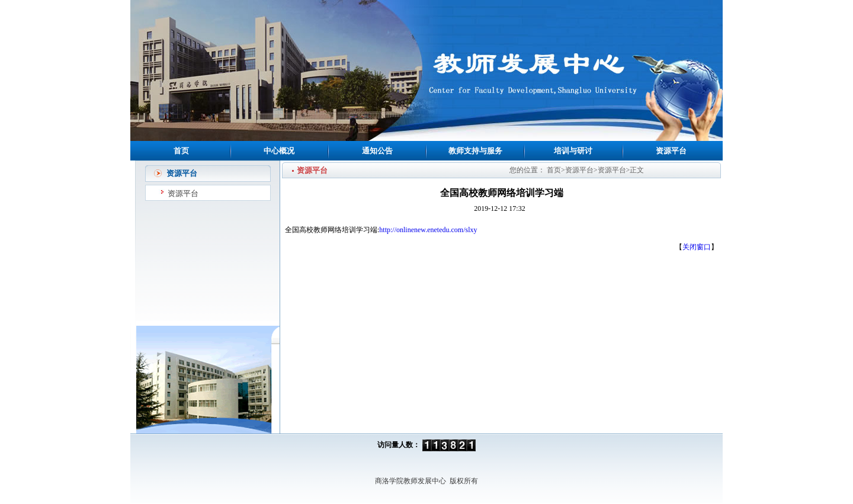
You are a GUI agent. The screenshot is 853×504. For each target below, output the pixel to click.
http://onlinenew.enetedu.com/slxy (428, 230)
